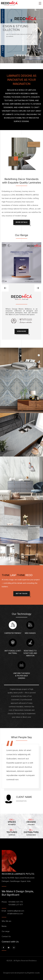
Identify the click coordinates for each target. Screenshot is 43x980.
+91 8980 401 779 (15, 902)
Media (4, 926)
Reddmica (33, 961)
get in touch (22, 594)
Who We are (6, 921)
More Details (22, 222)
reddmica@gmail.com (16, 911)
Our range (6, 931)
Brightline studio (34, 973)
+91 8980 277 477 (16, 905)
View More (22, 331)
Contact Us (6, 936)
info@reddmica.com (15, 914)
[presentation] (5, 288)
